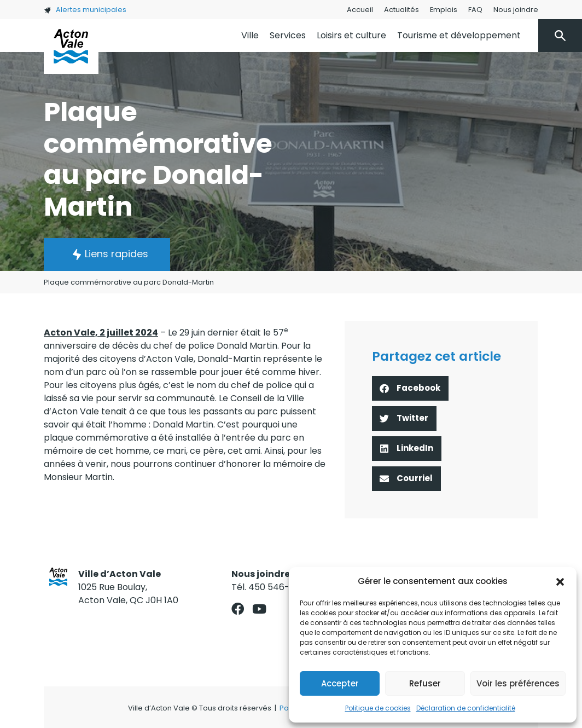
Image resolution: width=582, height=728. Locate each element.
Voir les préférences (518, 683)
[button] (560, 581)
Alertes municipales (85, 10)
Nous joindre (516, 10)
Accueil (360, 10)
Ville (250, 35)
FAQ (475, 10)
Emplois (444, 10)
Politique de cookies (378, 708)
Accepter (340, 683)
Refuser (425, 683)
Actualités (401, 10)
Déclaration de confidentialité (466, 708)
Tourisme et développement (459, 35)
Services (288, 35)
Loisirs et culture (351, 35)
